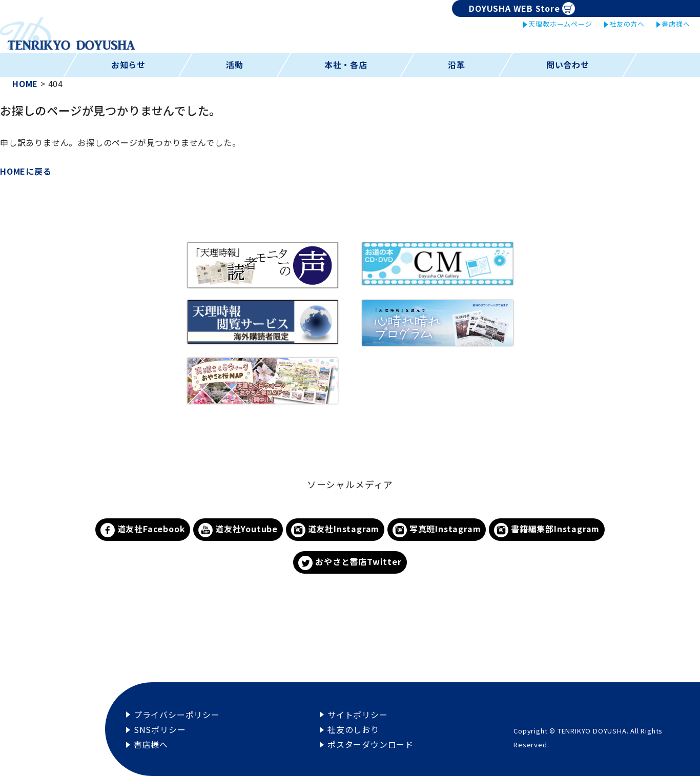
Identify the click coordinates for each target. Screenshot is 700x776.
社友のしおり (353, 729)
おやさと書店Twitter (350, 563)
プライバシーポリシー (177, 715)
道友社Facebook (143, 530)
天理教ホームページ (560, 24)
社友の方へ (627, 24)
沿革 (457, 65)
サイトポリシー (358, 715)
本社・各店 (346, 65)
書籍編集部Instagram (547, 530)
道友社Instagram (335, 530)
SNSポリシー (160, 729)
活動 (235, 65)
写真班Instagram (437, 530)
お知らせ (128, 65)
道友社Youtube (238, 530)
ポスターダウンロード (370, 744)
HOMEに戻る (26, 171)
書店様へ (676, 24)
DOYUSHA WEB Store (522, 8)
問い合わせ (568, 65)
